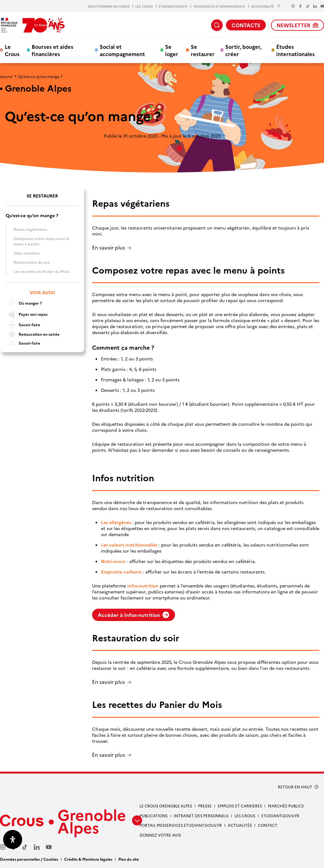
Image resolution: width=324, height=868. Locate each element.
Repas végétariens (30, 229)
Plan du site (129, 859)
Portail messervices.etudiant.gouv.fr (181, 825)
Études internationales (296, 50)
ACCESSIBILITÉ (266, 6)
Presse (205, 806)
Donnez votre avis (160, 835)
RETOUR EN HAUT (295, 787)
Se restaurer (203, 50)
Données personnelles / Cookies (29, 859)
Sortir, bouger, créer (243, 50)
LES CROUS (144, 6)
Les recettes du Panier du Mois (41, 271)
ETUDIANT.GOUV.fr (173, 6)
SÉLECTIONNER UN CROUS (109, 6)
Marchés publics (286, 806)
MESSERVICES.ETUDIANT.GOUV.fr (219, 6)
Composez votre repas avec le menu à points (41, 241)
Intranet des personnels (201, 816)
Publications (154, 816)
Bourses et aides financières (53, 50)
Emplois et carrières (240, 806)
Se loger (172, 50)
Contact (268, 825)
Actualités (240, 825)
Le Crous (12, 50)
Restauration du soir (32, 262)
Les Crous (245, 816)
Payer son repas (27, 314)
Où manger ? (24, 303)
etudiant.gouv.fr (280, 816)
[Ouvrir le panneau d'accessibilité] (13, 839)
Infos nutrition (27, 253)
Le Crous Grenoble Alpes (166, 806)
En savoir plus (109, 248)
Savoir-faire (23, 325)
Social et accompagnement (122, 50)
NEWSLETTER (297, 25)
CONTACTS (246, 25)
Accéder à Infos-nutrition (134, 615)
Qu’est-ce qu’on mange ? (32, 215)
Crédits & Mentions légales (88, 859)
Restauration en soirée (33, 334)
